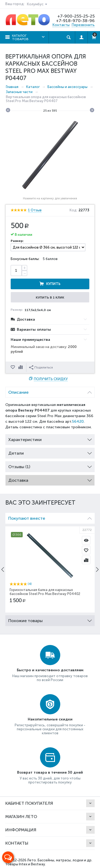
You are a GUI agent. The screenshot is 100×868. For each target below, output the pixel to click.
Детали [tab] (50, 452)
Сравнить (21, 367)
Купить (53, 284)
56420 (78, 422)
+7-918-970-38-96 (75, 21)
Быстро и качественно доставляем (50, 670)
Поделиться (41, 367)
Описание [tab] (50, 391)
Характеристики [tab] (50, 438)
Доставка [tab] (50, 479)
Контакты (61, 25)
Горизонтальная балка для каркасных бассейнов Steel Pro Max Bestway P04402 (45, 592)
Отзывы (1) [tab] (50, 465)
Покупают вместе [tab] (50, 517)
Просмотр (86, 540)
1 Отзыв (35, 210)
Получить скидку (51, 379)
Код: (73, 210)
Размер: (17, 241)
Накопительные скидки (50, 719)
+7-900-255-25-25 (76, 16)
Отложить (13, 367)
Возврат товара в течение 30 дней (50, 772)
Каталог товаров (20, 37)
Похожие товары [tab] (50, 619)
